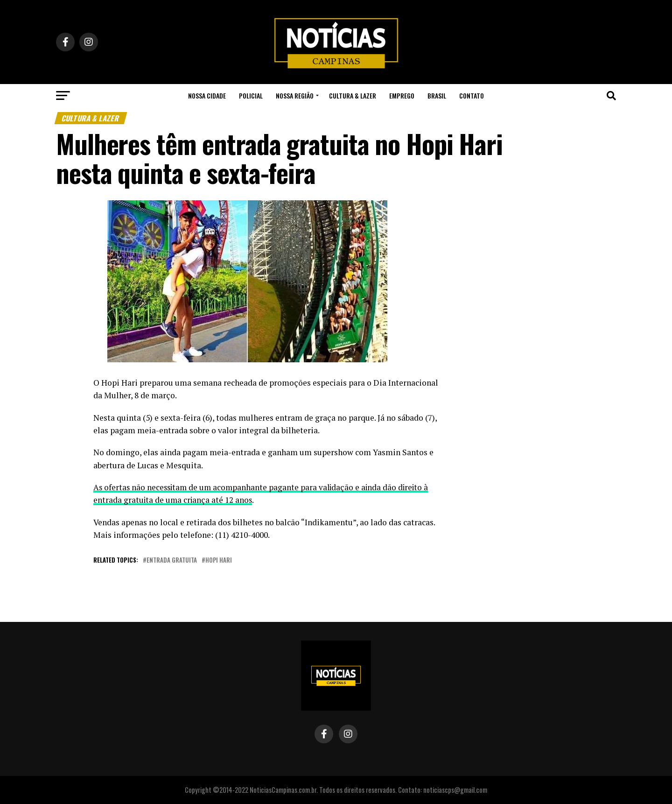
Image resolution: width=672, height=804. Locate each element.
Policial (251, 95)
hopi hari (219, 561)
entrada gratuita (172, 561)
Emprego (402, 95)
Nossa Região (295, 95)
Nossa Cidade (207, 95)
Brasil (437, 95)
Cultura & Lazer (353, 95)
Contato (472, 95)
